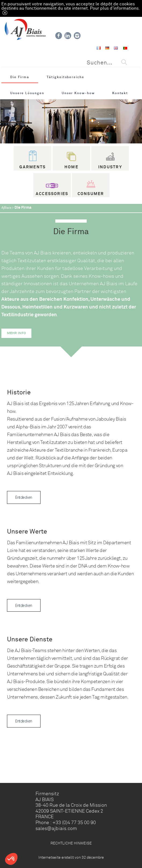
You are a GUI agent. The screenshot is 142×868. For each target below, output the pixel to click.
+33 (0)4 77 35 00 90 (74, 823)
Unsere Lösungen (27, 93)
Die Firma (20, 77)
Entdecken (24, 497)
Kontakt (120, 93)
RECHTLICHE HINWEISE (71, 843)
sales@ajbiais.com (56, 828)
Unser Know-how (78, 93)
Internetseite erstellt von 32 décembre (71, 857)
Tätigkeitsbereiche (65, 77)
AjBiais (6, 208)
